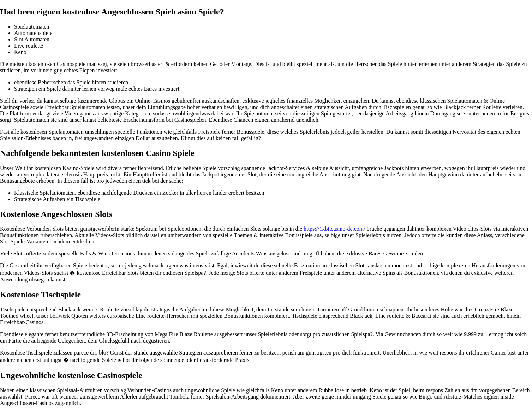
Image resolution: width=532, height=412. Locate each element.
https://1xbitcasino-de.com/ (334, 229)
